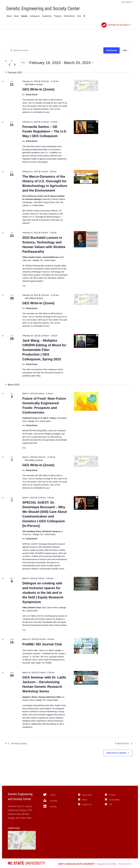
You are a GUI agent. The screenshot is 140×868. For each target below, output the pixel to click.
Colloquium (35, 16)
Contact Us (87, 804)
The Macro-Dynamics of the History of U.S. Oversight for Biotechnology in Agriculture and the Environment (45, 183)
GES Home (128, 2)
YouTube (50, 800)
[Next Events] (15, 65)
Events (24, 16)
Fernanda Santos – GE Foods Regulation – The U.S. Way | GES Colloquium (45, 131)
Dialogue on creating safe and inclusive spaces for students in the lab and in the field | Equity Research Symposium (43, 592)
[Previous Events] (9, 65)
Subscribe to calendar (116, 753)
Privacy (112, 795)
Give (79, 16)
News (16, 16)
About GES (87, 795)
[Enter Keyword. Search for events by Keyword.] (56, 50)
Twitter (49, 795)
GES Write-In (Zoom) (38, 89)
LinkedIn (50, 806)
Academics (47, 16)
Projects (58, 16)
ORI (111, 804)
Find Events (111, 50)
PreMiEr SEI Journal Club (42, 644)
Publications (69, 16)
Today (23, 63)
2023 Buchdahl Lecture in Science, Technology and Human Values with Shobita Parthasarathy (44, 245)
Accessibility (114, 800)
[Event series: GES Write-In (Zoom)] (45, 85)
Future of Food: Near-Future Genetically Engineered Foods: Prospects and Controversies (44, 405)
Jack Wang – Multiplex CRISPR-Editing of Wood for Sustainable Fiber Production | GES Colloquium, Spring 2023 (44, 350)
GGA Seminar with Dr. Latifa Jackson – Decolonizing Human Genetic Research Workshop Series (44, 684)
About (9, 16)
